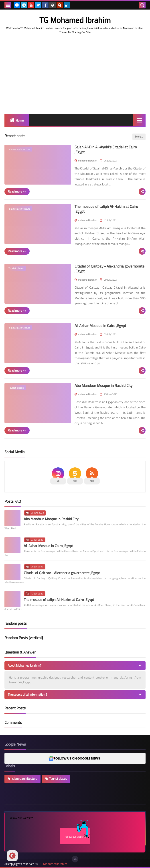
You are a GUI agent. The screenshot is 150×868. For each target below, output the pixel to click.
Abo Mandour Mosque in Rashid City (103, 386)
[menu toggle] (8, 5)
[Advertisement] (75, 81)
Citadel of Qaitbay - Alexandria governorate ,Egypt (109, 269)
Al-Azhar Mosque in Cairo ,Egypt (100, 326)
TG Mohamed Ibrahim (53, 864)
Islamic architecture (24, 779)
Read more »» (17, 191)
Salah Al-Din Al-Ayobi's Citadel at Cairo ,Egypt (106, 150)
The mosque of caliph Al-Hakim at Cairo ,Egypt (106, 209)
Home (20, 120)
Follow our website (77, 833)
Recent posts (15, 136)
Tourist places (58, 779)
